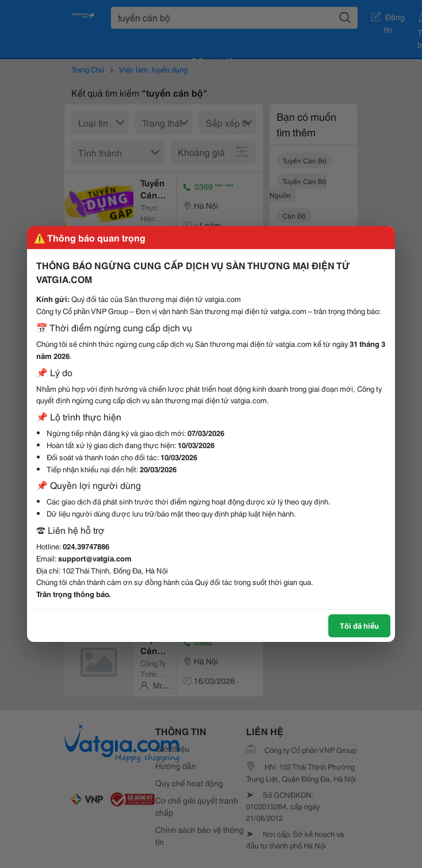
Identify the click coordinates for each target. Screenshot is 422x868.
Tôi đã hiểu (359, 625)
